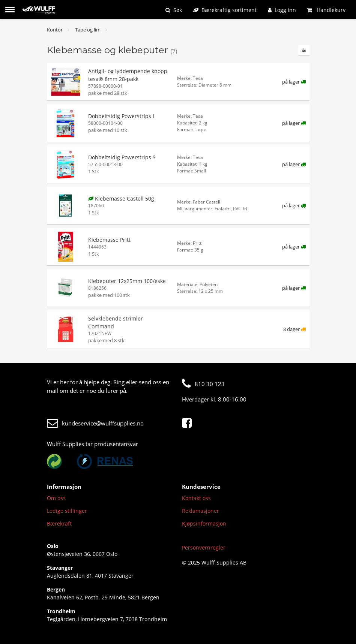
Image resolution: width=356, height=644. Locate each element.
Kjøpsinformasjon (204, 523)
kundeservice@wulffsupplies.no (95, 423)
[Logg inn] (282, 10)
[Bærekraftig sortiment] (225, 10)
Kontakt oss (196, 498)
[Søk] (174, 10)
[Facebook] (189, 423)
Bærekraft (59, 523)
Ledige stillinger (67, 511)
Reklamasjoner (201, 511)
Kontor (55, 30)
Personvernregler (204, 547)
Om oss (56, 498)
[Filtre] (304, 50)
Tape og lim (88, 30)
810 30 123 (203, 384)
